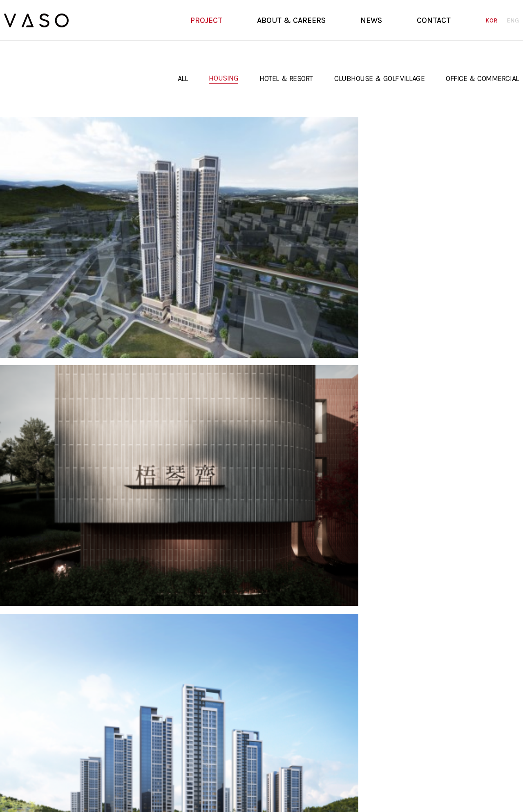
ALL (183, 79)
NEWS (371, 20)
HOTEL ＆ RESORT (286, 79)
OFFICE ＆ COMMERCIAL (482, 79)
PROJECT (206, 20)
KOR (491, 20)
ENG (513, 20)
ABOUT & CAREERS (291, 20)
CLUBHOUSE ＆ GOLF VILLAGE (379, 79)
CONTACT (434, 20)
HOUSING (224, 78)
